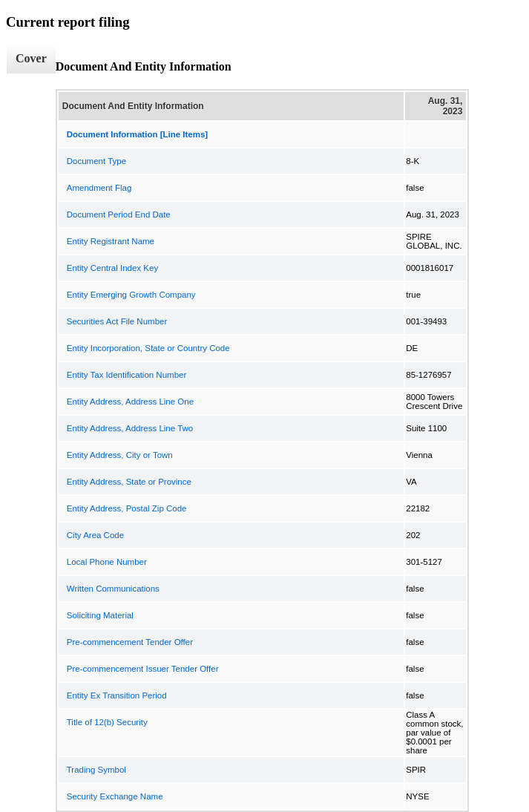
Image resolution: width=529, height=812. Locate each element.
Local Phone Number (107, 562)
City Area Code (95, 535)
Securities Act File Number (117, 321)
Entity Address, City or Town (120, 455)
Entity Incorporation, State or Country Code (148, 348)
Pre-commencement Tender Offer (130, 642)
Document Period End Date (119, 215)
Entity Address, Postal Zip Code (127, 508)
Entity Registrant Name (111, 241)
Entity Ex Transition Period (117, 695)
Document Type (96, 161)
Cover (31, 58)
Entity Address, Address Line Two (130, 428)
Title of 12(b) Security (107, 722)
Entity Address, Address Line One (130, 402)
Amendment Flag (99, 188)
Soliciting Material (100, 615)
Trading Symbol (96, 770)
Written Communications (113, 589)
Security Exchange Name (115, 796)
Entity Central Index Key (112, 268)
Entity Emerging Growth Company (131, 295)
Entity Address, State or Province (129, 482)
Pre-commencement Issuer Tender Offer (143, 669)
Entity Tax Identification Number (127, 375)
